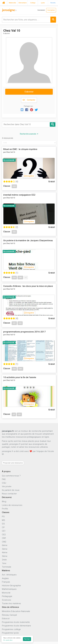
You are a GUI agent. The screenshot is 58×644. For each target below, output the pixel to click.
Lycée (43, 3)
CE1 (4, 531)
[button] (22, 110)
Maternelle (12, 3)
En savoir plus (8, 640)
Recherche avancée (29, 134)
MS (3, 520)
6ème (5, 545)
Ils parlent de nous (11, 490)
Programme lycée (10, 633)
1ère (4, 563)
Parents (53, 3)
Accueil (4, 2)
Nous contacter (9, 494)
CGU (4, 483)
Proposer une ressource (13, 463)
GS (3, 524)
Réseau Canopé (9, 615)
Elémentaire (23, 3)
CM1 (4, 538)
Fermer (27, 639)
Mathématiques (9, 589)
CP (3, 527)
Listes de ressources (12, 505)
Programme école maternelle (16, 622)
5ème (5, 549)
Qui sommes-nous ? (11, 476)
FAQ (4, 479)
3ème (5, 556)
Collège (33, 3)
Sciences (6, 600)
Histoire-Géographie (11, 586)
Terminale (7, 567)
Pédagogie (7, 596)
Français (6, 582)
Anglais (5, 578)
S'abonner (29, 92)
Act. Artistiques (9, 575)
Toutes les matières (11, 603)
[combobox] (29, 20)
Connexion (41, 10)
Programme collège (11, 629)
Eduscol (6, 619)
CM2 (4, 542)
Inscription (51, 10)
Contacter (29, 100)
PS (3, 517)
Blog (4, 501)
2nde (4, 560)
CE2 (4, 535)
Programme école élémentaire (16, 626)
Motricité (6, 593)
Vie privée (7, 486)
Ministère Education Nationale (16, 611)
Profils (5, 509)
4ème (5, 552)
